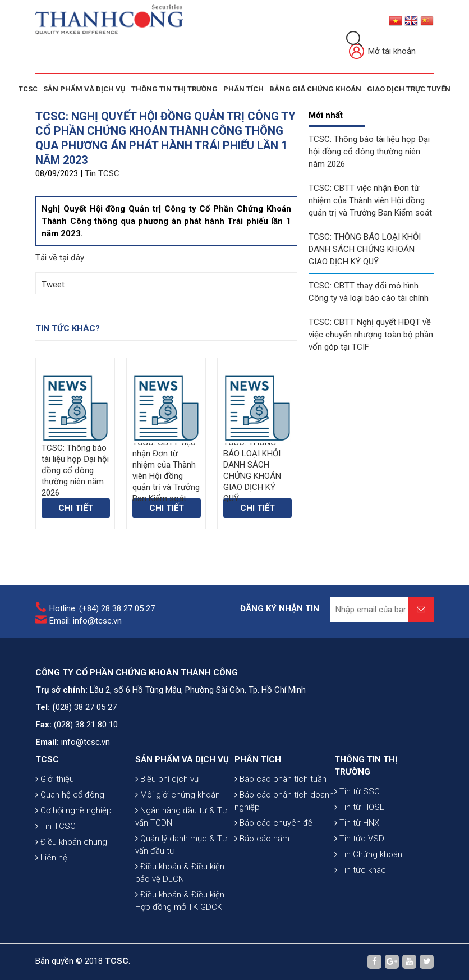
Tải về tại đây (60, 258)
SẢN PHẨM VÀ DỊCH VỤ (84, 89)
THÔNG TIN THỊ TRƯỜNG (174, 89)
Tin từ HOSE (359, 807)
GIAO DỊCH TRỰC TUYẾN (409, 89)
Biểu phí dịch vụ (167, 779)
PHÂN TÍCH (258, 759)
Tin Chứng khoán (368, 854)
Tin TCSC (102, 173)
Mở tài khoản (382, 52)
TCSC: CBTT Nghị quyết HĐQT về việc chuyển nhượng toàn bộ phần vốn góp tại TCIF (371, 335)
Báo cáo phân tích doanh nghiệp (284, 801)
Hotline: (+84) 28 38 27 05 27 (102, 608)
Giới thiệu (55, 779)
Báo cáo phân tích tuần (281, 779)
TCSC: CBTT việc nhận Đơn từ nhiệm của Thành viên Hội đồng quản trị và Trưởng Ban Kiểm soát (370, 200)
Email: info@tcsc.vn (86, 621)
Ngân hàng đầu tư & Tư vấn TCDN (181, 817)
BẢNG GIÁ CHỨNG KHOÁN (315, 89)
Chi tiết (76, 508)
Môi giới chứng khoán (178, 795)
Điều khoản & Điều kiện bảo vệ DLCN (180, 873)
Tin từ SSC (357, 791)
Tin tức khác (360, 870)
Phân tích (243, 89)
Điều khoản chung (71, 842)
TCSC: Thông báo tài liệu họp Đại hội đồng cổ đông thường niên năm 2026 (369, 152)
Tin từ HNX (357, 823)
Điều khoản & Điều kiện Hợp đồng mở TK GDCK (180, 901)
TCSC (28, 89)
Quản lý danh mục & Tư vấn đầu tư (181, 845)
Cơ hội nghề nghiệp (73, 810)
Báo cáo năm (262, 839)
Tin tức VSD (359, 839)
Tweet (53, 285)
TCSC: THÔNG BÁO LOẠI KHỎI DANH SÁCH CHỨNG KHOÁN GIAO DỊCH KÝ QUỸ (365, 249)
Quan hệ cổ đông (70, 795)
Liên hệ (51, 858)
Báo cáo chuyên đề (273, 823)
